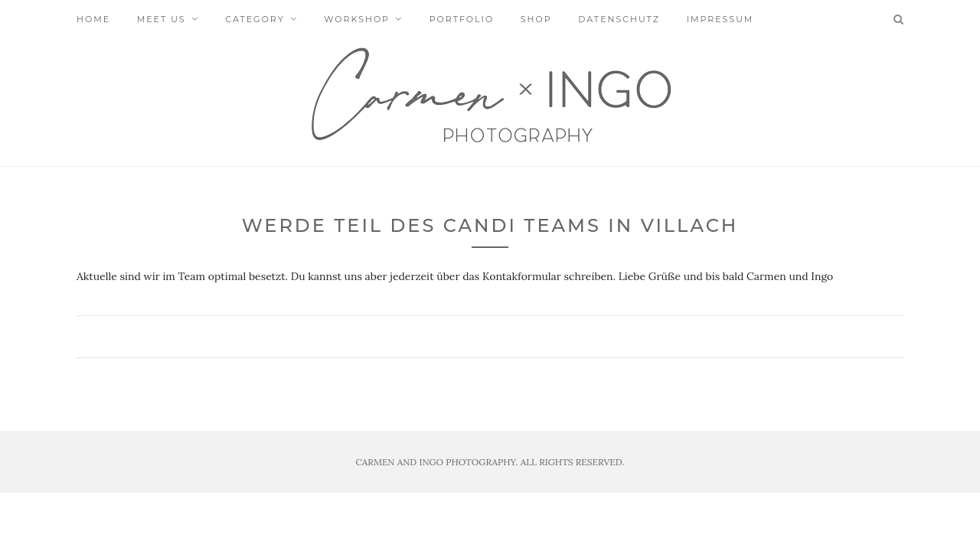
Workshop (357, 19)
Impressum (720, 19)
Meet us (162, 19)
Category (255, 19)
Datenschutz (619, 19)
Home (93, 19)
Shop (536, 19)
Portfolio (462, 19)
